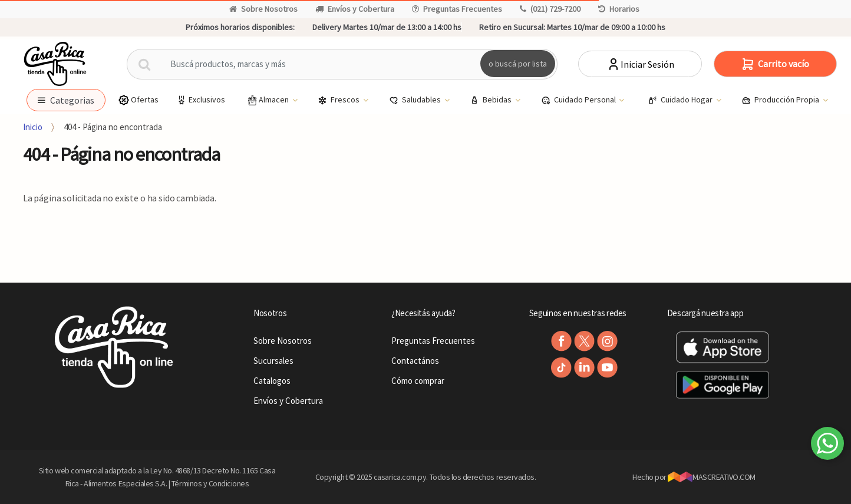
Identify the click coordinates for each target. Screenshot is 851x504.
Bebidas (492, 100)
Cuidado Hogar (681, 100)
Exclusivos (200, 100)
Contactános (415, 361)
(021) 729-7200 (550, 9)
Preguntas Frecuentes (457, 9)
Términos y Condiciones (210, 483)
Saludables (416, 100)
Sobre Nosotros (263, 9)
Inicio (33, 127)
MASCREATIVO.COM (712, 477)
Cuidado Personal (579, 100)
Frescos (339, 100)
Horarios (619, 9)
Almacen (268, 100)
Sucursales (273, 361)
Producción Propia (781, 100)
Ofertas (138, 100)
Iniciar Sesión (640, 64)
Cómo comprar (418, 381)
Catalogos (272, 381)
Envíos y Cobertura (355, 9)
